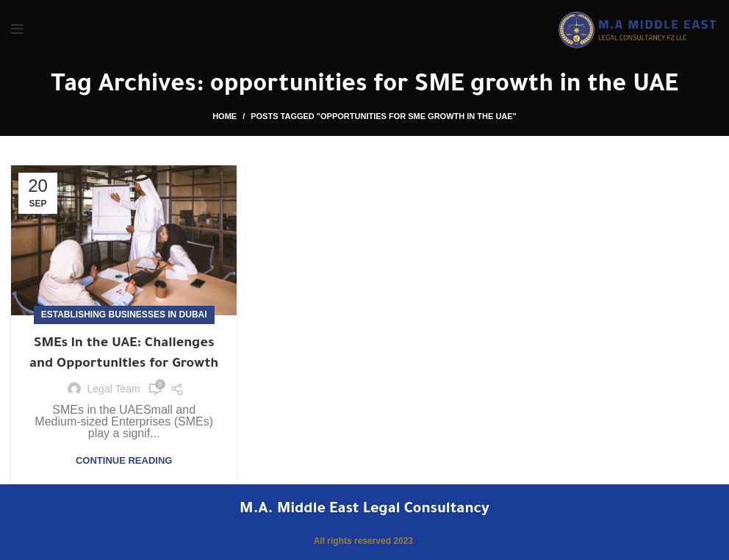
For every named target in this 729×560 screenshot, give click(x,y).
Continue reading (124, 460)
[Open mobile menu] (17, 29)
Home (225, 116)
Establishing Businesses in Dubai (124, 315)
